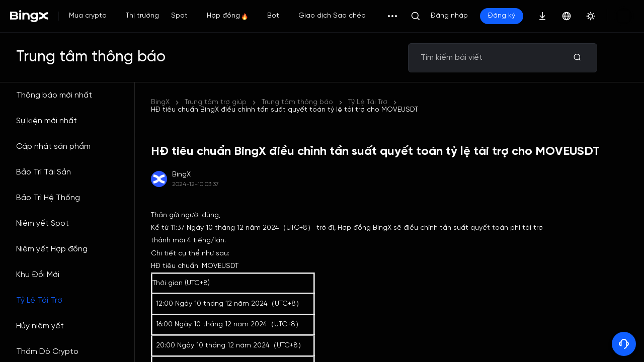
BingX (160, 102)
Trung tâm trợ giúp (216, 102)
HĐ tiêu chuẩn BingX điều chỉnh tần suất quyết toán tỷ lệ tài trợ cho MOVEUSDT (395, 102)
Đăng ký (502, 16)
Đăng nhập (449, 16)
